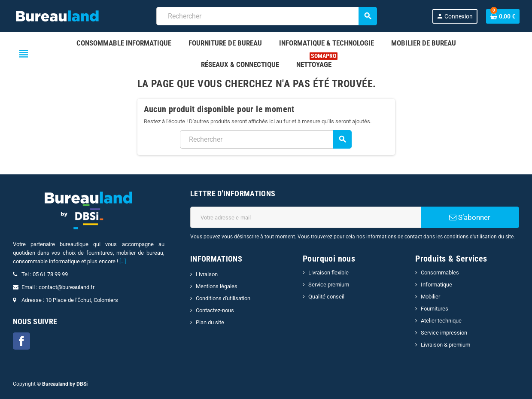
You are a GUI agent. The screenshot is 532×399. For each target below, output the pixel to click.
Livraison (207, 274)
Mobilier (430, 297)
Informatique (436, 285)
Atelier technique (441, 321)
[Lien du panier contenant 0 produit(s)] (503, 16)
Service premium (329, 285)
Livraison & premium (445, 345)
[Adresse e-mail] (306, 217)
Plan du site (210, 322)
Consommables (440, 273)
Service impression (444, 333)
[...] (123, 261)
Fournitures (435, 309)
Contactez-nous (215, 310)
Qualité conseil (326, 297)
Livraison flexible (328, 273)
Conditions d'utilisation (223, 298)
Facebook (21, 341)
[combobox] (266, 16)
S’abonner (470, 217)
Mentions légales (217, 286)
